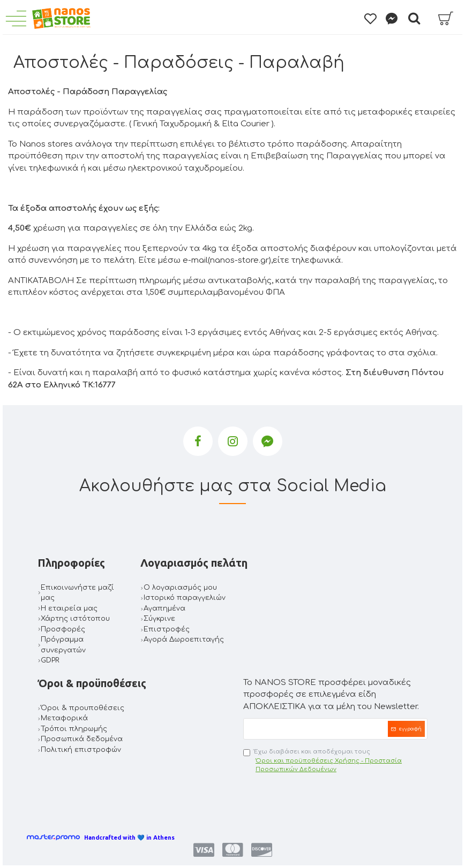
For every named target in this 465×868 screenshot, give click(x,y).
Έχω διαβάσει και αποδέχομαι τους (335, 761)
